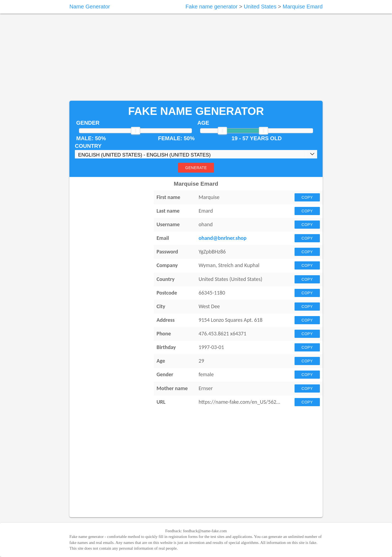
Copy (307, 197)
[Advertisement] (196, 57)
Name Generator (90, 7)
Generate (196, 168)
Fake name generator (211, 7)
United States (260, 7)
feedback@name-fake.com (205, 531)
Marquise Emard (303, 7)
